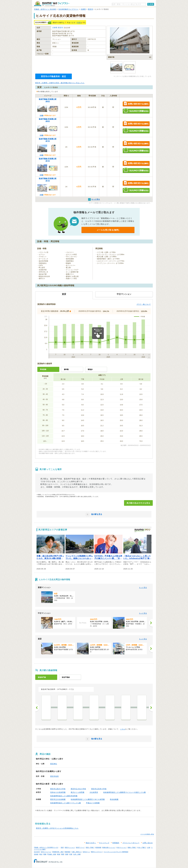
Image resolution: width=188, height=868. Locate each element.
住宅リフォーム (46, 852)
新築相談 (67, 852)
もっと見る (143, 588)
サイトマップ (104, 843)
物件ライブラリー (97, 852)
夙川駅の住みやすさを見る (138, 503)
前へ (37, 708)
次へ (151, 708)
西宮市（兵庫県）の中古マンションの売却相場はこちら (57, 828)
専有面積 (43, 369)
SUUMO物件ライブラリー (69, 9)
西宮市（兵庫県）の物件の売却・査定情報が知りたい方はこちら (60, 83)
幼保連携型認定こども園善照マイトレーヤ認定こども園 (124, 792)
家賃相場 (98, 847)
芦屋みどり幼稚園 (93, 803)
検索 (152, 4)
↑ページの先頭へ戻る (147, 834)
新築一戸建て (132, 847)
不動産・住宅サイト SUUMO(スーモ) (46, 847)
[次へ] (151, 623)
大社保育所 (94, 792)
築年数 (66, 369)
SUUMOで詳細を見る (136, 111)
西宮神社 (54, 764)
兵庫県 (83, 9)
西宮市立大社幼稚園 (58, 799)
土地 (149, 847)
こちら (123, 729)
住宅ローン (86, 852)
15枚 (41, 115)
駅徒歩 (90, 369)
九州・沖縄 (77, 854)
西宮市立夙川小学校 (58, 789)
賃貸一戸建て (90, 847)
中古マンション (121, 847)
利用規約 (116, 843)
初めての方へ (91, 843)
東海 (59, 854)
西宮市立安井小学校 (99, 789)
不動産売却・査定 (58, 852)
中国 (71, 854)
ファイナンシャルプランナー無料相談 (116, 852)
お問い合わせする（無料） (136, 104)
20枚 (41, 155)
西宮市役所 (55, 776)
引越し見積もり (77, 852)
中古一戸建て (142, 847)
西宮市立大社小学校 (78, 789)
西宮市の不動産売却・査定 (54, 76)
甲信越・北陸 (52, 854)
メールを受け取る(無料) (108, 230)
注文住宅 (37, 852)
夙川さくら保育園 (78, 792)
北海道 (36, 854)
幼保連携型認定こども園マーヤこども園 (66, 803)
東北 (41, 854)
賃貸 (79, 23)
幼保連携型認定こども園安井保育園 (64, 796)
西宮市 (91, 9)
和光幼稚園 (114, 799)
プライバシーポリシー (131, 843)
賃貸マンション (70, 847)
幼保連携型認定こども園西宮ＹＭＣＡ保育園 (88, 799)
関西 (63, 854)
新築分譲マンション (109, 847)
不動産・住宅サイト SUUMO (45, 9)
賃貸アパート (80, 847)
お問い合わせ (148, 843)
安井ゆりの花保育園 (58, 792)
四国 (67, 854)
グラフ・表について (144, 304)
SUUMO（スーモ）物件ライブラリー (52, 4)
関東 (45, 854)
